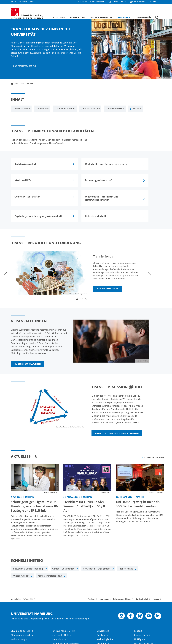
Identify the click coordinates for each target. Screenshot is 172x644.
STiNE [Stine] (32, 2)
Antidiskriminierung (144, 641)
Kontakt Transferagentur (50, 569)
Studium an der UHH (21, 624)
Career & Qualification (63, 562)
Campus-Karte (141, 628)
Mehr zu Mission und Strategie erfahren (117, 426)
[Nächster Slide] (147, 267)
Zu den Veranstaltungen (28, 357)
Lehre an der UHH (60, 628)
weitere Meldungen (154, 450)
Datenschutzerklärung (122, 592)
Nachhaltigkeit (104, 632)
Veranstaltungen (91, 111)
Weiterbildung (18, 632)
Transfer (124, 17)
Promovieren (58, 632)
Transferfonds (126, 562)
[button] (92, 2)
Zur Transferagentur (25, 68)
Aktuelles (137, 111)
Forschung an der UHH (63, 624)
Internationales (101, 17)
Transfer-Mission (116, 111)
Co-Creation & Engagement (97, 562)
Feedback (92, 592)
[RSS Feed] (36, 449)
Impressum (104, 592)
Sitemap (156, 592)
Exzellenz (101, 628)
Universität (143, 17)
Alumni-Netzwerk (105, 641)
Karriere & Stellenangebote (65, 636)
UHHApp (138, 632)
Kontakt (138, 624)
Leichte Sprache (139, 2)
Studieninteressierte (21, 628)
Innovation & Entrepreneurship (28, 562)
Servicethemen (22, 111)
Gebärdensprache (119, 2)
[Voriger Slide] (5, 267)
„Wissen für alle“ (21, 569)
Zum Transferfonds (106, 282)
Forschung (78, 17)
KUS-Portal (23, 2)
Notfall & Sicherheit (144, 636)
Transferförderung (66, 111)
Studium (59, 17)
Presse (13, 2)
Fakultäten (43, 111)
